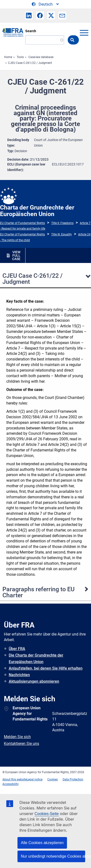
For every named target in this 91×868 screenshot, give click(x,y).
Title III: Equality (62, 234)
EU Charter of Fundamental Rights (22, 223)
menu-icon (84, 33)
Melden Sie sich (17, 737)
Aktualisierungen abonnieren (34, 681)
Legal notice (35, 779)
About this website (15, 779)
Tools (20, 57)
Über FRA (17, 649)
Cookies (53, 779)
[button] (29, 15)
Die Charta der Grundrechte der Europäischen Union (36, 658)
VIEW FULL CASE (16, 255)
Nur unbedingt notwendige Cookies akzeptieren (53, 856)
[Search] (45, 40)
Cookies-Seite (47, 814)
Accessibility (11, 784)
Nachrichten (19, 675)
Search (31, 31)
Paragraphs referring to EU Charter (38, 592)
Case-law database (41, 57)
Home (8, 57)
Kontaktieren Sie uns (21, 744)
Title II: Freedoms (62, 223)
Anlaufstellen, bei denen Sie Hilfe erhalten (46, 668)
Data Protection (73, 779)
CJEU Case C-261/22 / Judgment (30, 63)
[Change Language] (46, 4)
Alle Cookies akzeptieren (42, 843)
